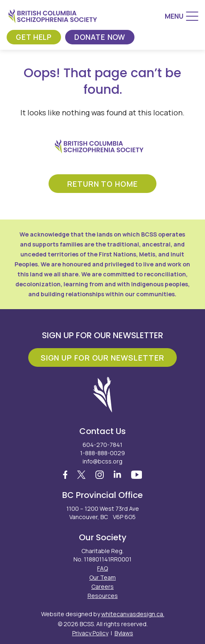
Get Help (35, 37)
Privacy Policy (90, 633)
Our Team (102, 577)
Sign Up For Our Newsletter (102, 358)
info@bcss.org (102, 461)
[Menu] (182, 16)
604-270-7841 (102, 445)
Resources (103, 596)
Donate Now (102, 37)
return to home (102, 184)
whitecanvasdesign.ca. (133, 614)
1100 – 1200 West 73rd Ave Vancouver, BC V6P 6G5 (103, 513)
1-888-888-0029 (102, 453)
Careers (102, 587)
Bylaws (124, 633)
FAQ (102, 568)
